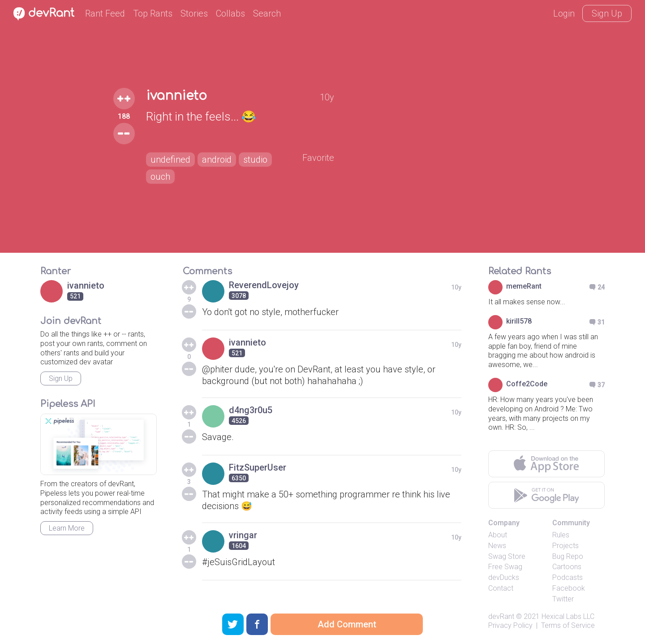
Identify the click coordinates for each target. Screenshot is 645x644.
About (498, 535)
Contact (501, 588)
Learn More (67, 528)
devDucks (504, 577)
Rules (561, 535)
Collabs (230, 13)
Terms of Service (568, 625)
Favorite (318, 158)
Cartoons (567, 567)
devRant (501, 616)
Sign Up (607, 13)
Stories (194, 13)
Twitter (563, 599)
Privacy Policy (510, 625)
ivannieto (176, 96)
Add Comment (347, 624)
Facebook (569, 588)
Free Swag (505, 567)
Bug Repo (568, 556)
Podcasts (568, 577)
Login (564, 13)
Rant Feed (105, 13)
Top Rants (153, 13)
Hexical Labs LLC (568, 616)
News (497, 546)
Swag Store (507, 556)
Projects (565, 546)
